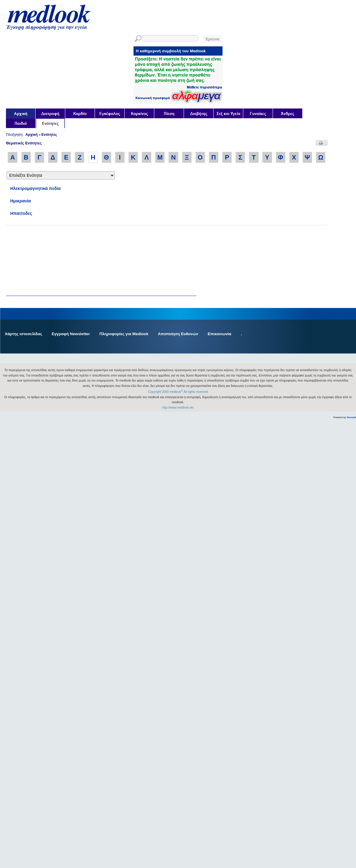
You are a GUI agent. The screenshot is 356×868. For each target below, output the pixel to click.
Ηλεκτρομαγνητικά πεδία (35, 188)
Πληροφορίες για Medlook (124, 334)
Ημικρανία (20, 201)
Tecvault (351, 417)
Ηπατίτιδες (21, 213)
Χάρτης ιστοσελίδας (23, 334)
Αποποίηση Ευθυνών (178, 334)
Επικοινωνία (220, 334)
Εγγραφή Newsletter (71, 334)
